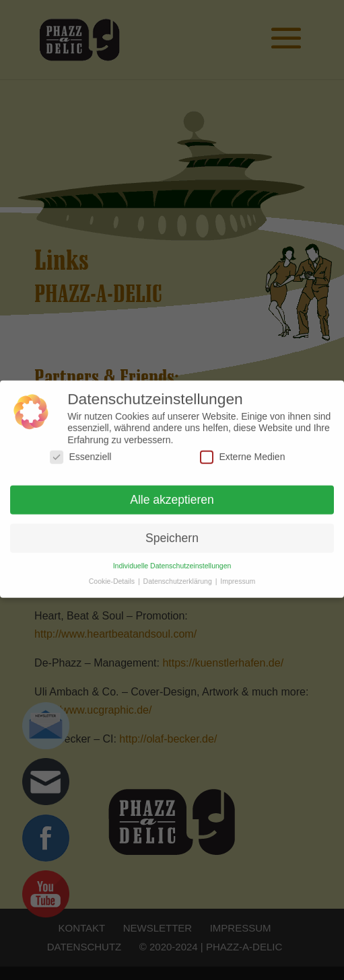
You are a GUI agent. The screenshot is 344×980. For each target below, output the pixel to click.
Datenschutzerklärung (179, 576)
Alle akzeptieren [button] (172, 494)
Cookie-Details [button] (113, 576)
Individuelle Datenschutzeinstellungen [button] (172, 560)
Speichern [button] (172, 532)
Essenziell (80, 452)
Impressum (238, 576)
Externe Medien (242, 452)
